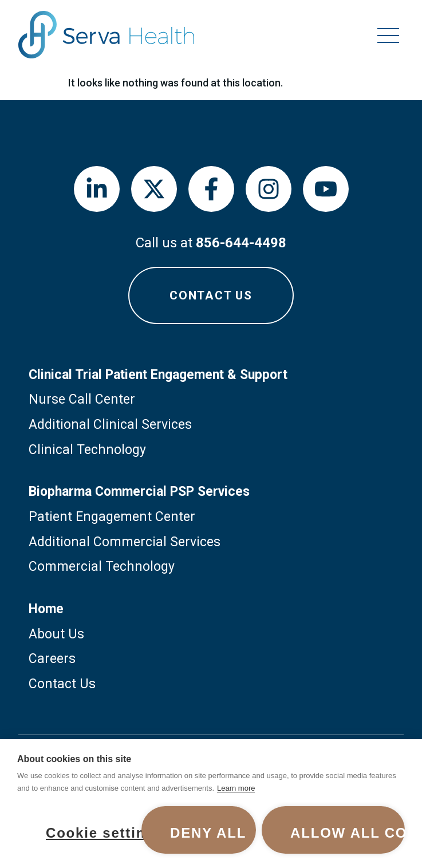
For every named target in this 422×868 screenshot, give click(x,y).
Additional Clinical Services (110, 425)
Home (46, 609)
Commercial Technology (102, 567)
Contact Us (62, 684)
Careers (52, 659)
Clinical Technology (87, 450)
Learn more (236, 788)
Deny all (208, 833)
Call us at (211, 243)
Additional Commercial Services (125, 542)
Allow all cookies (348, 833)
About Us (56, 634)
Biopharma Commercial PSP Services (139, 492)
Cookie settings (91, 833)
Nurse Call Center (82, 399)
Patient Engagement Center (112, 517)
